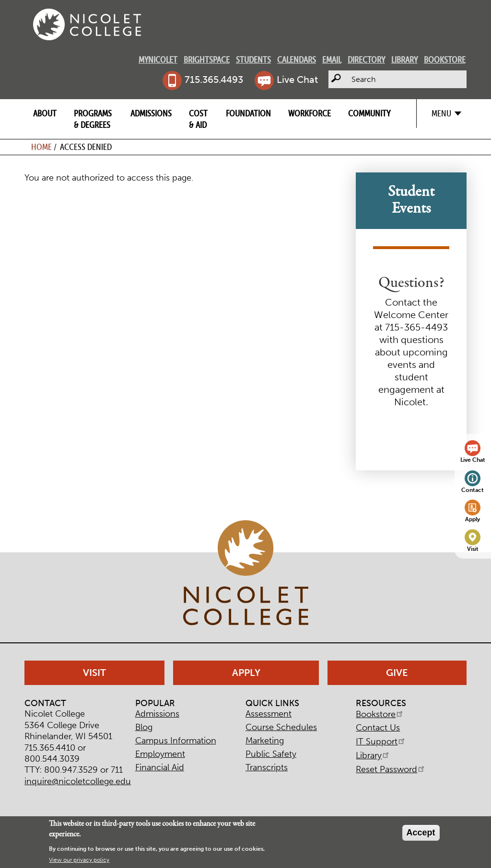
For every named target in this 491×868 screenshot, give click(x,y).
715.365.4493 (214, 80)
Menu (441, 113)
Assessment (269, 714)
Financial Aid (160, 767)
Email (332, 60)
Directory (366, 60)
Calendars (297, 60)
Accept (421, 834)
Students (253, 60)
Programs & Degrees (93, 119)
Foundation (248, 113)
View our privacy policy (79, 862)
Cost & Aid (198, 119)
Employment (160, 754)
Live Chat (297, 80)
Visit (473, 549)
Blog (144, 727)
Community (369, 113)
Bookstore (445, 60)
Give (397, 673)
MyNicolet (158, 60)
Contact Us (378, 728)
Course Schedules (281, 727)
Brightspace (207, 60)
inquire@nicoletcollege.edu (78, 781)
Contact (473, 490)
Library (404, 60)
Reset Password (391, 769)
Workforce (310, 113)
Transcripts (267, 767)
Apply (473, 519)
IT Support (381, 742)
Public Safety (271, 754)
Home (41, 147)
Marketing (265, 741)
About (45, 113)
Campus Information (176, 741)
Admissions (151, 113)
